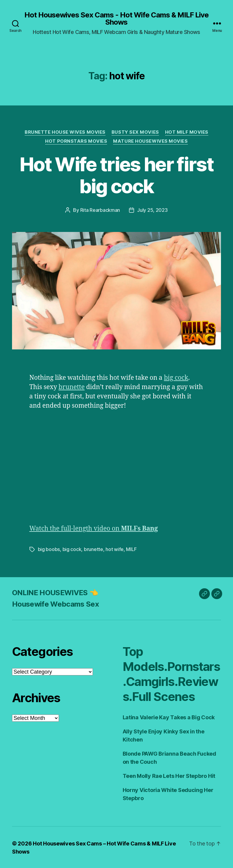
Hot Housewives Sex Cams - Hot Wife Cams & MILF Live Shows (116, 19)
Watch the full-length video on (94, 528)
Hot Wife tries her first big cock (116, 175)
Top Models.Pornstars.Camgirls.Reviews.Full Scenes (171, 673)
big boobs (49, 549)
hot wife (115, 549)
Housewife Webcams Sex (55, 603)
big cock (176, 378)
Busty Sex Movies (135, 132)
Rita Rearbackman (100, 210)
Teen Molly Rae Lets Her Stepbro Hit (169, 775)
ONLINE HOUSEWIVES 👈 (55, 592)
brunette (72, 387)
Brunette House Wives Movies (65, 132)
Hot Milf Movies (187, 132)
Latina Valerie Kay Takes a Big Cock (169, 717)
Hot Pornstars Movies (76, 141)
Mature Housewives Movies (150, 141)
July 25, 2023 (152, 210)
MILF (131, 549)
